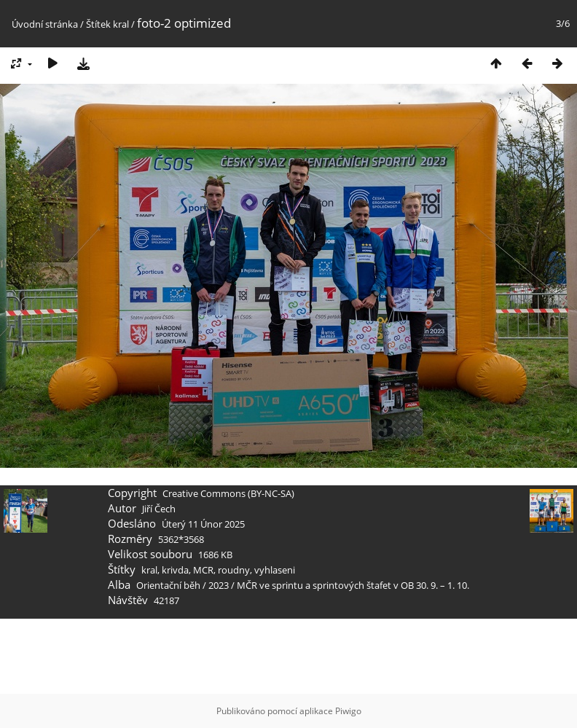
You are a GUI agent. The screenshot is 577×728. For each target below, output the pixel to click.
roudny (234, 570)
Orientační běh (168, 585)
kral (121, 24)
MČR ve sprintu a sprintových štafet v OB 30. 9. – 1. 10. (353, 585)
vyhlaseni (275, 570)
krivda (175, 570)
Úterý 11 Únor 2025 (203, 524)
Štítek (98, 24)
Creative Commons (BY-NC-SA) (228, 493)
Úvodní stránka (45, 24)
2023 (219, 585)
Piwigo (348, 711)
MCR (203, 570)
